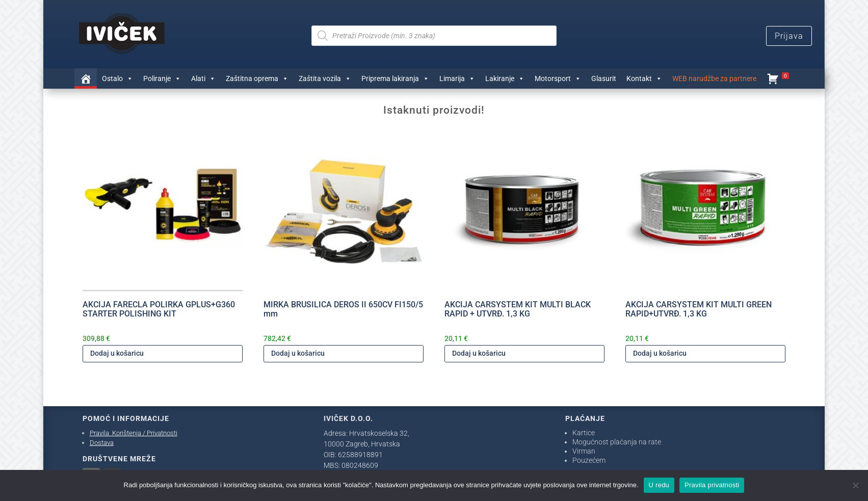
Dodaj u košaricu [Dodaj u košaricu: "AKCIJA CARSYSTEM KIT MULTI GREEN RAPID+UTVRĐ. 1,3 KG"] (660, 353)
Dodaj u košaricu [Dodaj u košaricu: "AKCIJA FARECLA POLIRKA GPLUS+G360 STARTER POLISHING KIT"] (117, 353)
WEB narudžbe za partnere (714, 78)
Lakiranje (505, 78)
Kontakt (644, 78)
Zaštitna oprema (257, 78)
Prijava (789, 36)
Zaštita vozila (325, 78)
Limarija (457, 78)
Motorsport (558, 78)
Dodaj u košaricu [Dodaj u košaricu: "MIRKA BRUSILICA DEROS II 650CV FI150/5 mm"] (298, 353)
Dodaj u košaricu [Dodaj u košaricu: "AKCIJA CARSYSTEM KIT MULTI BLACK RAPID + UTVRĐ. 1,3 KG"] (479, 353)
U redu (659, 485)
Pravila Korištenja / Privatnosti (134, 433)
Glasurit (604, 78)
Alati (203, 78)
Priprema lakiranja (395, 78)
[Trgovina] (86, 78)
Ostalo (117, 78)
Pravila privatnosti (712, 485)
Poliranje (162, 78)
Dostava (102, 443)
